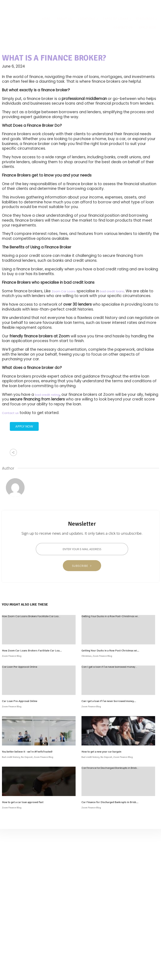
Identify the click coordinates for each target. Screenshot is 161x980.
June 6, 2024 (13, 66)
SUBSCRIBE (82, 566)
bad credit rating (47, 395)
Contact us (10, 413)
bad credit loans (112, 291)
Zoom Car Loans (64, 291)
